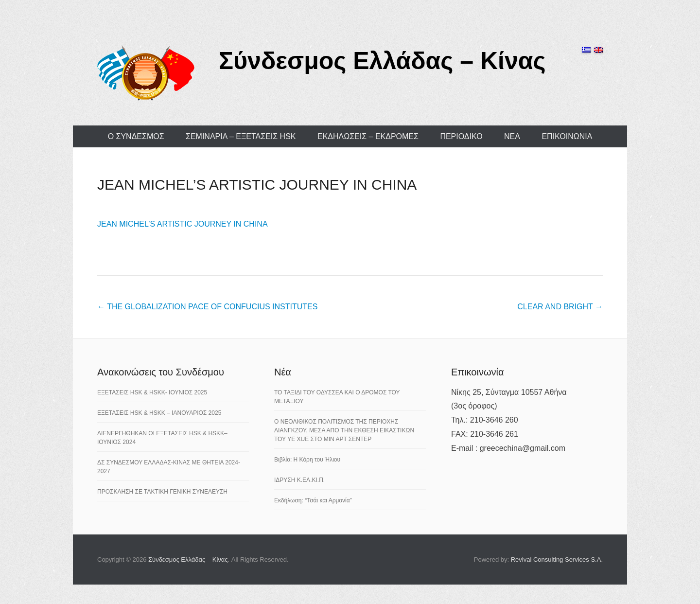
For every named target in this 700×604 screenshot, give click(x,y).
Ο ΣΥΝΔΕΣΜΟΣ (136, 136)
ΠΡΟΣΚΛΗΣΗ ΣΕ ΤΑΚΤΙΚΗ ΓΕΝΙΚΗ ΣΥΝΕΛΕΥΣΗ (162, 492)
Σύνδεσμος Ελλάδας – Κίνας (382, 61)
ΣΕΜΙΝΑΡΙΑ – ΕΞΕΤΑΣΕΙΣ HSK (241, 136)
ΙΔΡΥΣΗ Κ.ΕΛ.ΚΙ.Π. (299, 480)
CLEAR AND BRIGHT (560, 307)
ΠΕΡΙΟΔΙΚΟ (461, 136)
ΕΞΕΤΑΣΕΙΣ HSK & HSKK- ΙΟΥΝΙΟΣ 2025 (152, 392)
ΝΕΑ (512, 136)
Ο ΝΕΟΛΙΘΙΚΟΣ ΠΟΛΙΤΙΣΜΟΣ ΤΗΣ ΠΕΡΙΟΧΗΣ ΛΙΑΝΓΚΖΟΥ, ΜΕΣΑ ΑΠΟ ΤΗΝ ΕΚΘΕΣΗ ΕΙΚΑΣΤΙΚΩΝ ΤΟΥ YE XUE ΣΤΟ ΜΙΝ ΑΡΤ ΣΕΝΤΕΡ (344, 430)
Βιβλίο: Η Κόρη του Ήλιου (307, 460)
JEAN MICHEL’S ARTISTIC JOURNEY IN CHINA (257, 185)
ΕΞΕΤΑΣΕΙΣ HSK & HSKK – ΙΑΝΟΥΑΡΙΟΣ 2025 (159, 413)
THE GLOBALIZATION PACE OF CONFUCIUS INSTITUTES (207, 307)
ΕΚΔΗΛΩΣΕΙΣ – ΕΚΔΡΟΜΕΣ (368, 136)
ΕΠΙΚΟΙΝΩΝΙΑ (567, 136)
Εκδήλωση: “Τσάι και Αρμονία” (313, 500)
